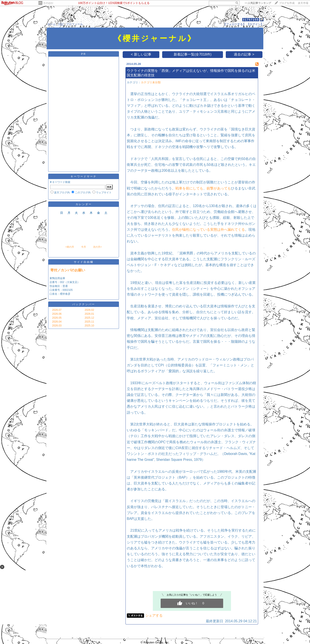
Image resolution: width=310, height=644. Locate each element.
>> (258, 3)
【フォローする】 (234, 24)
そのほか (48, 3)
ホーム (52, 24)
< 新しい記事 (141, 54)
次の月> (97, 247)
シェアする (154, 615)
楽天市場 (303, 3)
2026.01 (89, 314)
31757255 (251, 20)
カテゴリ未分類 (151, 82)
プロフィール (74, 24)
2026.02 (89, 310)
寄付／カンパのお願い (68, 270)
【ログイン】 (255, 24)
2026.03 (57, 326)
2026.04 (57, 322)
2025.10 (89, 326)
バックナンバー (84, 304)
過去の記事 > (244, 54)
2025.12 (89, 318)
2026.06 (57, 314)
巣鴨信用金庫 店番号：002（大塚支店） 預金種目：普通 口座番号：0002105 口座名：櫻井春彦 (65, 286)
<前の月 (70, 247)
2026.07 (57, 310)
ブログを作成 (287, 3)
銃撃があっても (219, 188)
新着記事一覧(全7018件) (193, 54)
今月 (84, 247)
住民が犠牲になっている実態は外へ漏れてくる (208, 230)
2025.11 (89, 322)
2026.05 (57, 318)
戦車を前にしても (189, 188)
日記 (61, 24)
